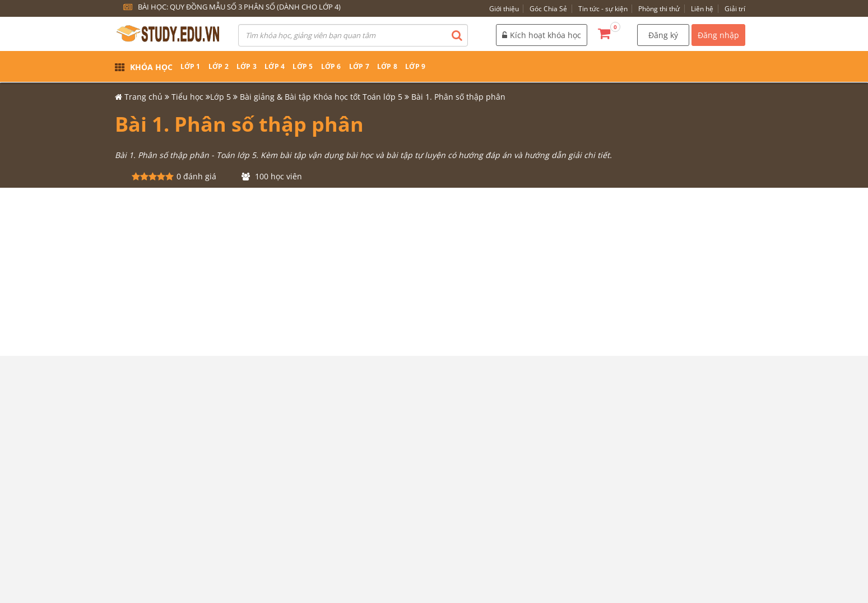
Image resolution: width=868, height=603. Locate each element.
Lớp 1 (191, 66)
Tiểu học (187, 97)
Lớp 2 (219, 66)
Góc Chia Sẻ (548, 9)
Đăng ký (663, 35)
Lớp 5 (303, 66)
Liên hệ (702, 9)
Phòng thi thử (659, 9)
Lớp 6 (331, 66)
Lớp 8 (387, 66)
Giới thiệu (504, 9)
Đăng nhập (718, 35)
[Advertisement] (434, 272)
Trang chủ (143, 97)
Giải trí (735, 9)
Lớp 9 (415, 66)
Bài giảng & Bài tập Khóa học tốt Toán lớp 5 (321, 97)
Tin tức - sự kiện (603, 9)
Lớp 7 (359, 66)
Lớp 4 (275, 66)
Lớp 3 (247, 66)
